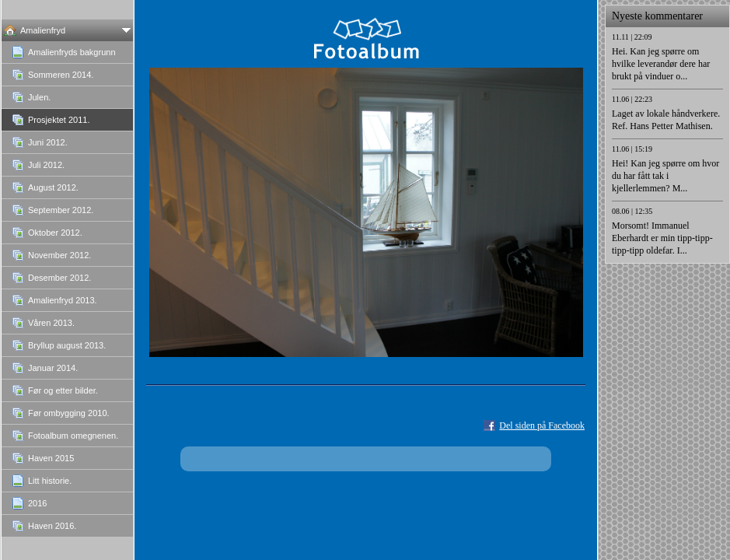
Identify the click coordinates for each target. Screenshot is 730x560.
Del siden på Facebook (542, 425)
